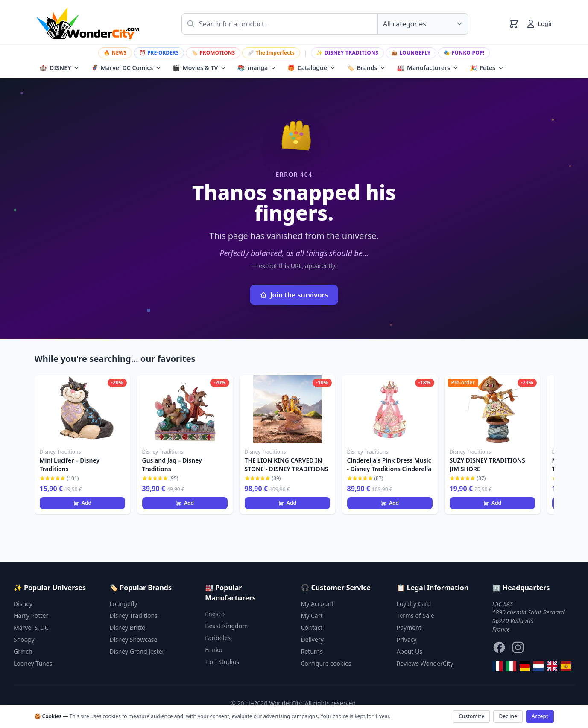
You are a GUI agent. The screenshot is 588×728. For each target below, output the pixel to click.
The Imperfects (271, 53)
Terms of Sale (415, 616)
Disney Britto (127, 628)
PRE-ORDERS (159, 53)
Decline (508, 716)
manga (257, 68)
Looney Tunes (33, 663)
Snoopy (24, 639)
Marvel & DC (31, 628)
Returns (312, 651)
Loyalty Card (414, 604)
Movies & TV (199, 68)
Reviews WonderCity (425, 663)
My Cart (312, 616)
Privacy (407, 639)
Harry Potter (31, 616)
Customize (471, 716)
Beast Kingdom (226, 626)
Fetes (487, 68)
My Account (317, 604)
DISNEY (60, 68)
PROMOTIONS (213, 53)
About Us (410, 651)
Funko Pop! (464, 53)
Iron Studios (222, 662)
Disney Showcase (133, 639)
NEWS (115, 53)
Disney (23, 604)
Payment (409, 628)
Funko (214, 650)
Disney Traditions (348, 53)
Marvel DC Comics (126, 68)
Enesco (215, 614)
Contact (312, 628)
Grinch (23, 651)
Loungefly (411, 53)
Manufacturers (428, 68)
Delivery (312, 639)
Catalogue (312, 68)
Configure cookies (326, 663)
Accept (540, 716)
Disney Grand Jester (137, 651)
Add (82, 503)
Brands (366, 68)
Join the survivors (294, 295)
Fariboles (218, 638)
